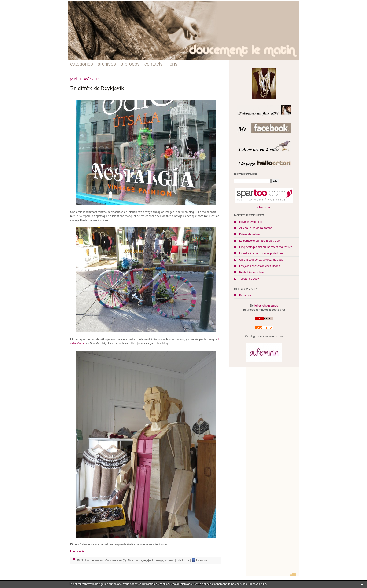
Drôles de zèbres (250, 234)
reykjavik (149, 560)
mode (139, 560)
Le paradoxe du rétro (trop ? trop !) (261, 241)
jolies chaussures (266, 306)
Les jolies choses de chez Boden (260, 266)
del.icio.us (183, 560)
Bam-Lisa (245, 295)
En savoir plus (257, 584)
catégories (82, 64)
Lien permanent (94, 560)
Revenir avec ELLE (251, 222)
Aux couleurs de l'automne (256, 228)
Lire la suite (77, 551)
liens (172, 64)
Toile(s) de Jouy (249, 279)
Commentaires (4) (116, 560)
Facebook (199, 560)
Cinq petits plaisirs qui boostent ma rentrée (266, 247)
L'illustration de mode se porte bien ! (262, 253)
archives (107, 64)
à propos (130, 64)
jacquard (169, 560)
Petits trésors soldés (252, 272)
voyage (159, 560)
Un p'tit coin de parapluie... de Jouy (261, 260)
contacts (154, 64)
